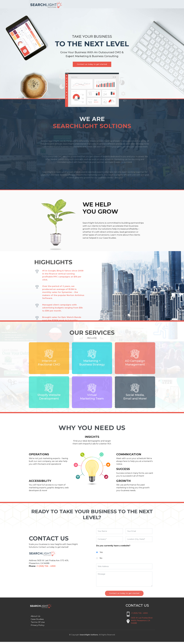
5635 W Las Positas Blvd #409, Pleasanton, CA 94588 (142, 623)
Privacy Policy (38, 627)
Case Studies (37, 621)
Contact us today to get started (92, 66)
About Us (35, 618)
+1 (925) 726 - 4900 (139, 615)
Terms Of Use (38, 624)
